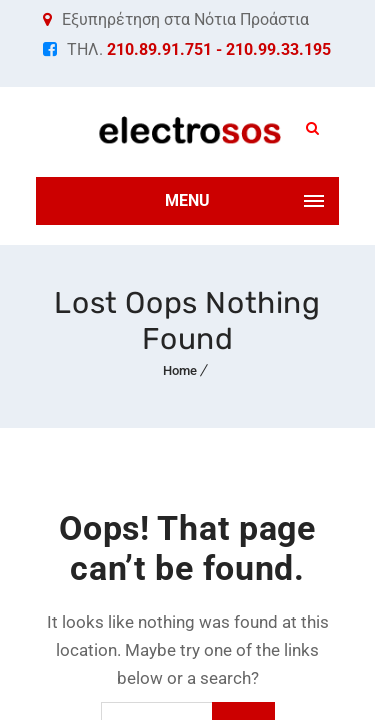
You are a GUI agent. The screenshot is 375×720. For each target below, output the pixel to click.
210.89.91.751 (159, 49)
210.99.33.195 (278, 49)
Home (180, 370)
